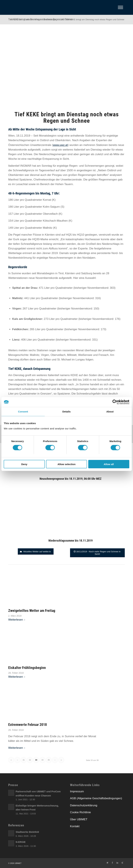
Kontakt (75, 826)
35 (49, 760)
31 (24, 760)
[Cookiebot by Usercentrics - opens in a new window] (115, 402)
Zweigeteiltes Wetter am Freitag (32, 611)
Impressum (77, 791)
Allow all (109, 464)
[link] (23, 136)
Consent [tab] (23, 412)
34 (42, 760)
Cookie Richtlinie (81, 812)
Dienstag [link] (96, 150)
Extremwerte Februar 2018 (28, 725)
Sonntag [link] (47, 166)
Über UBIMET (79, 819)
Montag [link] (45, 193)
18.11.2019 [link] (23, 136)
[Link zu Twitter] (107, 863)
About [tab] (110, 412)
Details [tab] (67, 412)
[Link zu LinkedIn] (117, 863)
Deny (24, 464)
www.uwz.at (60, 145)
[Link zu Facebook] (112, 863)
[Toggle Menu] (120, 7)
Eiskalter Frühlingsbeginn (27, 668)
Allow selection (66, 464)
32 (30, 760)
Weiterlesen (17, 620)
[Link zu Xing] (122, 863)
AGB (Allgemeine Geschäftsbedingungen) (96, 798)
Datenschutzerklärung (84, 805)
